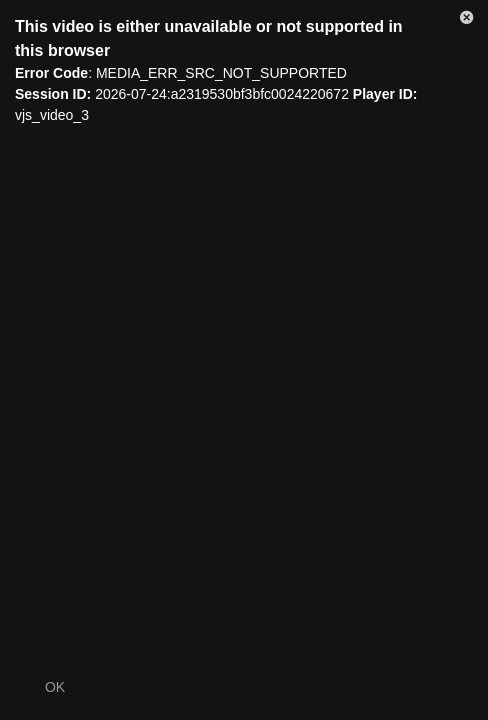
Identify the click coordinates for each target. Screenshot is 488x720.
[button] (467, 21)
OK (55, 687)
